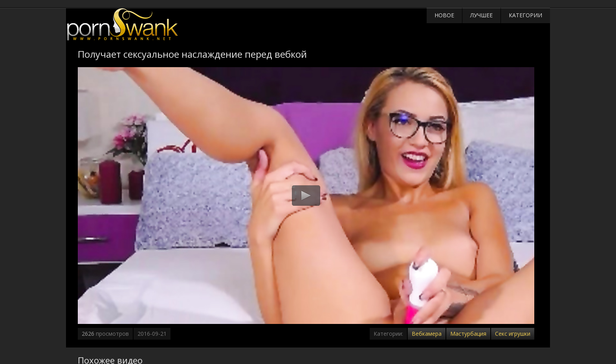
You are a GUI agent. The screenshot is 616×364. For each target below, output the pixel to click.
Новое (444, 15)
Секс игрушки (513, 334)
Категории (525, 15)
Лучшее (481, 15)
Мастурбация (468, 334)
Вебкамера (427, 334)
